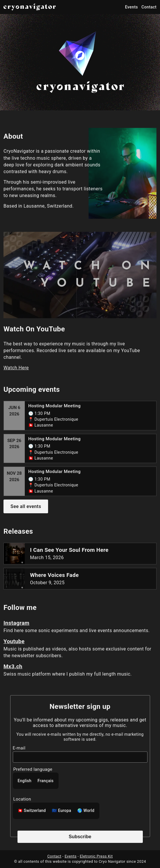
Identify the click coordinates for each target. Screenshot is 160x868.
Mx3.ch (13, 667)
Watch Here (16, 368)
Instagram (16, 623)
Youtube (14, 641)
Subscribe (80, 837)
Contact (149, 7)
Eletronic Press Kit (96, 856)
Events (131, 7)
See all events (26, 506)
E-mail (19, 748)
